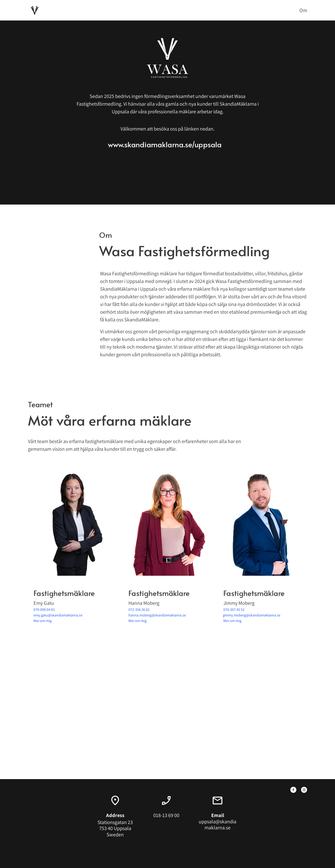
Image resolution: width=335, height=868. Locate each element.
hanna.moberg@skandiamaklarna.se (157, 615)
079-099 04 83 (44, 610)
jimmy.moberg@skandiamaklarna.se (252, 615)
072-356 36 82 (139, 610)
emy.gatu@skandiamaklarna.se (58, 615)
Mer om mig (43, 621)
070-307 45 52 (234, 610)
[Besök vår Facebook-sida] (293, 790)
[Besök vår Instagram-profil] (304, 790)
